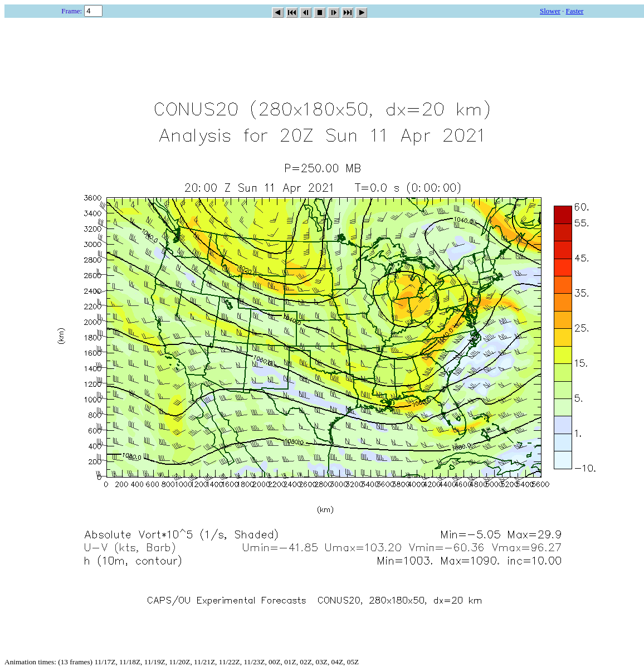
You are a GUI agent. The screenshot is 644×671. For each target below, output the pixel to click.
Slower (550, 11)
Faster (575, 11)
